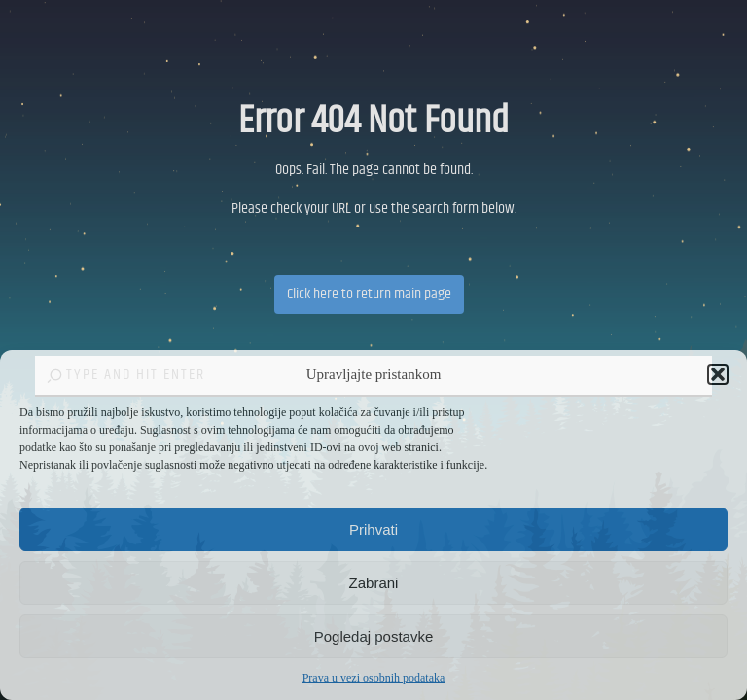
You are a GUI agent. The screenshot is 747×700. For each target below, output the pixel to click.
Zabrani (374, 583)
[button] (718, 374)
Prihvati (373, 529)
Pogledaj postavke (374, 636)
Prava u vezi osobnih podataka (374, 678)
